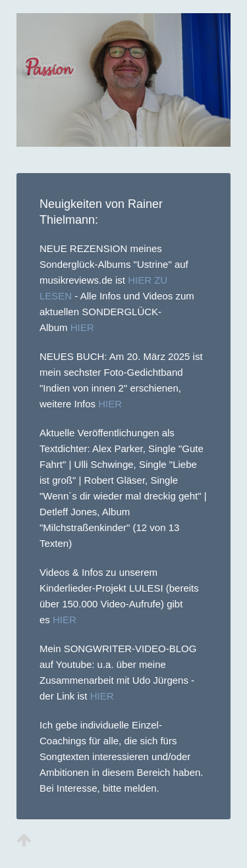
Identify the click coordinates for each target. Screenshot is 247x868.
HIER (82, 327)
